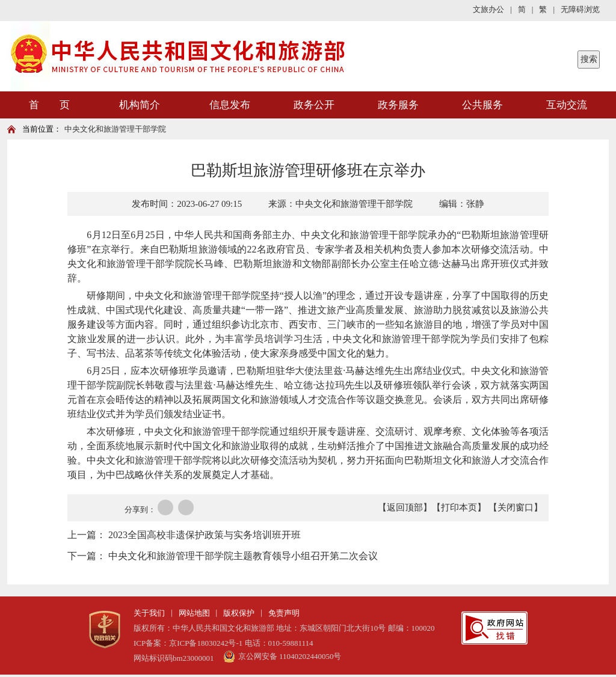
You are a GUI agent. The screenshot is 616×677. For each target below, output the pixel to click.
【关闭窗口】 (516, 507)
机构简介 (140, 105)
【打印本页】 (459, 507)
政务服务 (398, 105)
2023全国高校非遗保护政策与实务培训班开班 (205, 535)
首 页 (49, 105)
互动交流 (567, 105)
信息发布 (230, 105)
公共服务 (482, 105)
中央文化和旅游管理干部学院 (115, 129)
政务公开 (314, 105)
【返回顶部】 (405, 507)
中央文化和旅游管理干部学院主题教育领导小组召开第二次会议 (243, 556)
